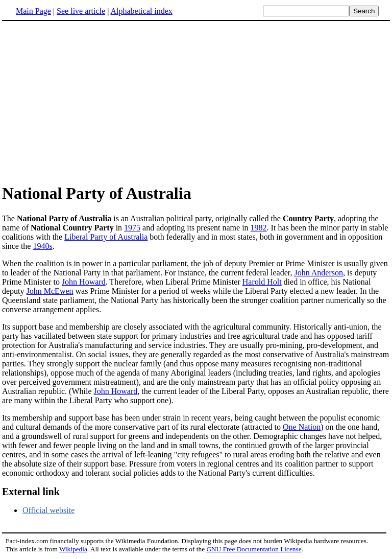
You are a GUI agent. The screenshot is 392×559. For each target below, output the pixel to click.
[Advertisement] (88, 102)
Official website (48, 510)
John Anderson (318, 273)
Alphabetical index (141, 11)
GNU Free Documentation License (254, 549)
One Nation (302, 427)
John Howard (84, 282)
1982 (259, 228)
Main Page (33, 11)
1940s (42, 246)
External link (31, 492)
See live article (81, 11)
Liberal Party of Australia (106, 237)
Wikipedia (73, 549)
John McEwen (50, 291)
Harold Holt (262, 282)
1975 (132, 228)
